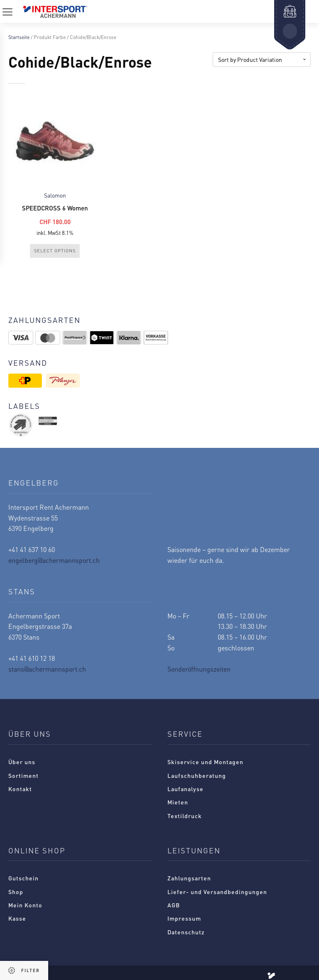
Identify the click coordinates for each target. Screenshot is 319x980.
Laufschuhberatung (197, 775)
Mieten (178, 802)
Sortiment (23, 775)
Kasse (17, 918)
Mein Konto (25, 905)
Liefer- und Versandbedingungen (217, 892)
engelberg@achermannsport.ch (54, 560)
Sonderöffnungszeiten (199, 669)
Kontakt (20, 789)
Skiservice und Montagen (205, 762)
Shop (16, 892)
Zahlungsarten (189, 878)
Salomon (55, 195)
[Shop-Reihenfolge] (262, 60)
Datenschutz (186, 932)
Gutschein (23, 878)
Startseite (19, 37)
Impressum (184, 918)
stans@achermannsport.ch (47, 669)
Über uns (22, 762)
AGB (174, 905)
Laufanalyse (185, 789)
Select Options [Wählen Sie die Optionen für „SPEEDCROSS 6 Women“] (55, 251)
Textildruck (185, 816)
